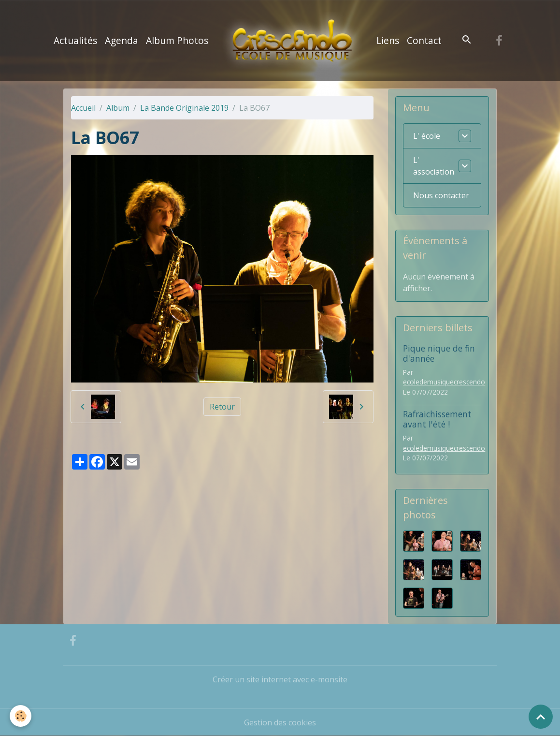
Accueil (83, 108)
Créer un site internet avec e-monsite (280, 679)
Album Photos (177, 40)
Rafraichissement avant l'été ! (437, 419)
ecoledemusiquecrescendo (444, 382)
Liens (388, 40)
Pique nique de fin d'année (439, 353)
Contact (424, 40)
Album (118, 108)
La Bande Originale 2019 (184, 108)
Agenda (122, 40)
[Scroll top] (541, 717)
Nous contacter (441, 195)
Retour (222, 407)
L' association (434, 166)
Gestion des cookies (280, 722)
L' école (427, 136)
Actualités (75, 40)
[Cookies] (21, 716)
